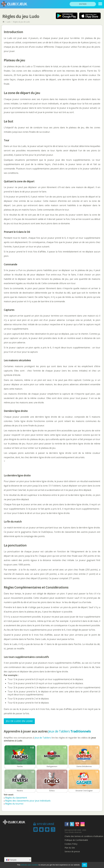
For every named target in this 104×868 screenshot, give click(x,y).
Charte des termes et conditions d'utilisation (84, 836)
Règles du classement (16, 798)
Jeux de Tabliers (70, 731)
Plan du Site (70, 848)
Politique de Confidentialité (76, 840)
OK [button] (84, 865)
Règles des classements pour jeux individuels (28, 801)
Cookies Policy (71, 844)
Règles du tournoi (14, 804)
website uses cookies (29, 865)
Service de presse (72, 852)
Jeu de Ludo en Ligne (19, 721)
